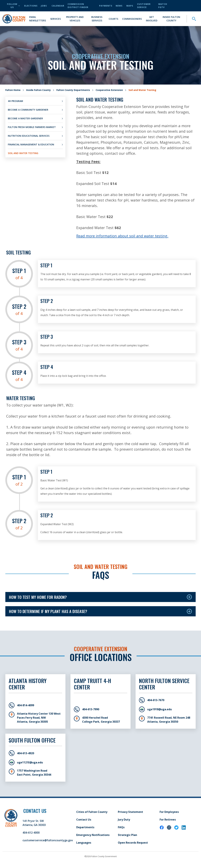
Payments (106, 6)
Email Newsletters (38, 19)
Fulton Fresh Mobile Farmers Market (32, 127)
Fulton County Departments (73, 90)
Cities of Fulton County (92, 812)
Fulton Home (13, 90)
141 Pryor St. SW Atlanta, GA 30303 (34, 823)
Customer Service (144, 6)
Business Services (97, 19)
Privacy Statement (130, 812)
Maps (130, 6)
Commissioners (132, 19)
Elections (31, 6)
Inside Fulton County (171, 19)
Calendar (58, 6)
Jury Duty (124, 820)
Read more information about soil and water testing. (122, 236)
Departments (85, 827)
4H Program (15, 101)
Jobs (44, 6)
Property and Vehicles (75, 19)
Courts (113, 19)
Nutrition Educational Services (29, 136)
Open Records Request (133, 843)
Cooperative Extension (109, 90)
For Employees (169, 812)
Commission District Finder (78, 6)
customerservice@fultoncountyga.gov (48, 840)
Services (56, 19)
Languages (84, 843)
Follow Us (13, 6)
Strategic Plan (127, 835)
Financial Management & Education (31, 144)
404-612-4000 (31, 833)
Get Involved (152, 19)
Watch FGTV (163, 6)
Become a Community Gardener (28, 110)
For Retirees (168, 820)
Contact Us (84, 820)
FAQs (121, 827)
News (119, 6)
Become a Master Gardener (25, 118)
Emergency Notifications (93, 835)
